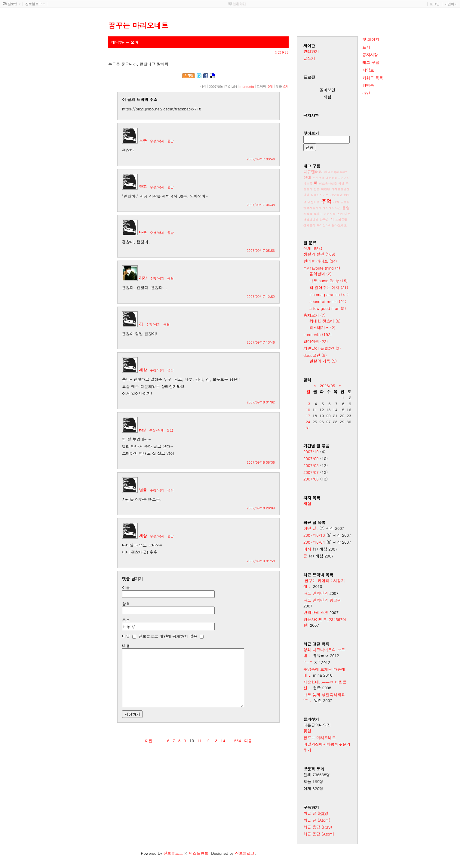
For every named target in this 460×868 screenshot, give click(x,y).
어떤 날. (311, 528)
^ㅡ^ (308, 662)
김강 (143, 278)
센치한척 (309, 225)
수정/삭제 (157, 141)
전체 (313, 248)
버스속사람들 (328, 184)
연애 (307, 177)
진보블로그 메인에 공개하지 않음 (168, 636)
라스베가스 (322, 327)
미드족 (308, 184)
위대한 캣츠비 (325, 321)
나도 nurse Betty (328, 281)
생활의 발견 (319, 254)
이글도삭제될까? (336, 172)
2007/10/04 (314, 542)
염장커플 (314, 202)
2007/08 (311, 465)
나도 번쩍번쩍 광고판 (322, 600)
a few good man (328, 308)
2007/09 (311, 458)
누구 (143, 141)
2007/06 (311, 479)
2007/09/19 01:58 (261, 561)
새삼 (143, 370)
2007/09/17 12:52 (261, 297)
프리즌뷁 (341, 220)
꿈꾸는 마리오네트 (320, 738)
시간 (341, 184)
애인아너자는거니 (338, 178)
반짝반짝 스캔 (316, 612)
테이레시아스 (332, 208)
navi (143, 430)
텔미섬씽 (316, 341)
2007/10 (311, 451)
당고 (143, 187)
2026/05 (328, 386)
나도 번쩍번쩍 (316, 593)
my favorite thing (322, 268)
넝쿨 (143, 490)
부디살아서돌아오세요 (332, 225)
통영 (346, 208)
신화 (336, 202)
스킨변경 (318, 178)
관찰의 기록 (323, 361)
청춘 (317, 189)
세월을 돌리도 (313, 214)
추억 (327, 201)
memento (247, 86)
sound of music (328, 301)
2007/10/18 (314, 535)
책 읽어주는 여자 (329, 287)
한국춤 (324, 220)
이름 (126, 587)
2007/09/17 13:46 (261, 342)
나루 (143, 232)
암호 (126, 604)
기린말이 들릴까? (322, 348)
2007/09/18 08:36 (261, 462)
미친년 (326, 189)
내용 (126, 646)
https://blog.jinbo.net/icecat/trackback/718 (162, 109)
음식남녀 (320, 274)
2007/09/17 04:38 (261, 205)
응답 (170, 141)
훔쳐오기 (314, 315)
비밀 (126, 636)
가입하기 (451, 4)
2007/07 (311, 472)
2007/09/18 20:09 (261, 508)
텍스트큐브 (199, 853)
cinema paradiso (329, 294)
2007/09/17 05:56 (261, 250)
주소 (126, 620)
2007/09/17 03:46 (261, 159)
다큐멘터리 (313, 172)
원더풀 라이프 (320, 261)
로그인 (435, 4)
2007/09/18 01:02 (261, 402)
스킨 (340, 214)
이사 (307, 549)
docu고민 (315, 355)
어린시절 (330, 214)
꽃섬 (307, 731)
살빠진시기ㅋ (320, 195)
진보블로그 (173, 853)
